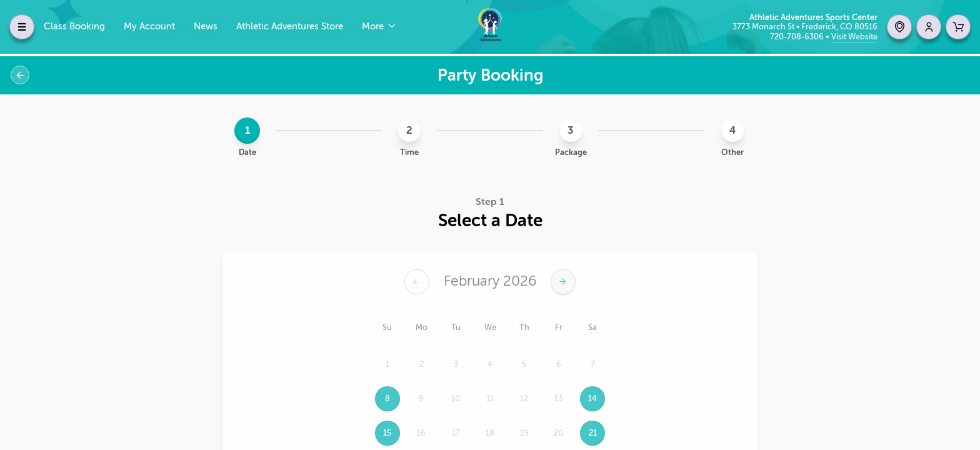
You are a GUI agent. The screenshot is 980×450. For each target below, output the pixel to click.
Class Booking (74, 27)
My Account (149, 27)
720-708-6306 (798, 37)
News (206, 27)
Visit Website (854, 37)
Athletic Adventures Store (290, 27)
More (374, 27)
